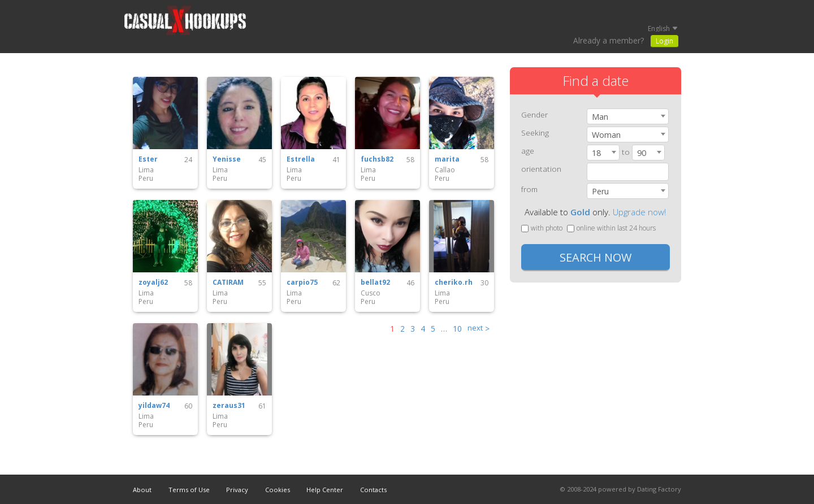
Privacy (237, 490)
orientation (541, 169)
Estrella (301, 159)
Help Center (325, 490)
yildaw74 (154, 406)
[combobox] (628, 116)
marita (447, 159)
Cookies (278, 490)
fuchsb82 (377, 159)
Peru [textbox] (600, 191)
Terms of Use (189, 490)
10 (457, 329)
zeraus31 (229, 406)
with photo (542, 228)
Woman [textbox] (606, 135)
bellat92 (375, 283)
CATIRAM (228, 283)
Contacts (373, 490)
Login (664, 41)
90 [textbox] (642, 153)
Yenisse (227, 159)
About (142, 490)
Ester (148, 159)
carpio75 (302, 283)
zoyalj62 (153, 283)
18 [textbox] (596, 153)
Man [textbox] (600, 117)
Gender (534, 114)
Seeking (535, 132)
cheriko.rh (454, 283)
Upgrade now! (639, 212)
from (529, 189)
